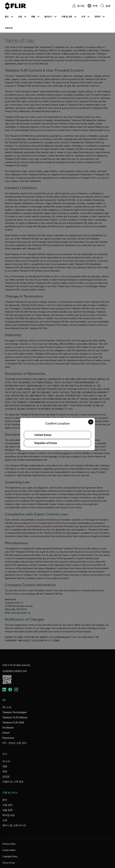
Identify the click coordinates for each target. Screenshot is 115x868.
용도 (7, 17)
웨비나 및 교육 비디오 (14, 825)
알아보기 (48, 17)
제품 (33, 17)
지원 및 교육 (67, 17)
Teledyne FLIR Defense (15, 717)
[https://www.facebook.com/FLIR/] (10, 690)
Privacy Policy (9, 844)
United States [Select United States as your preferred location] (43, 435)
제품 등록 (7, 810)
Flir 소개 (7, 707)
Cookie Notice (9, 850)
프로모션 (9, 28)
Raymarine (8, 738)
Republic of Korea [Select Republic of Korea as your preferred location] (46, 443)
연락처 (97, 17)
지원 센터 (7, 805)
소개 (83, 17)
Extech (6, 733)
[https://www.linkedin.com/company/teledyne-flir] (4, 690)
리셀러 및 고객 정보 (13, 782)
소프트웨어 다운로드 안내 (15, 671)
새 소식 (6, 761)
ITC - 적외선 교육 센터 (14, 743)
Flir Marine (8, 728)
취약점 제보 (9, 815)
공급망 (6, 777)
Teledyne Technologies (15, 712)
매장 (5, 771)
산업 (20, 17)
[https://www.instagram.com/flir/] (16, 690)
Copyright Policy (10, 856)
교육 (5, 820)
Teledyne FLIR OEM (13, 723)
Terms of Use (9, 863)
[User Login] (77, 6)
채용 (5, 766)
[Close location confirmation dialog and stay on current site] (91, 422)
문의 (5, 800)
